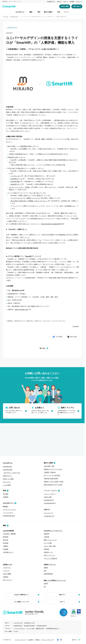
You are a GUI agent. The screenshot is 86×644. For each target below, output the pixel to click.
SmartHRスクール (17, 179)
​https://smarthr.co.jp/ (22, 310)
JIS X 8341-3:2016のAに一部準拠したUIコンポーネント (29, 201)
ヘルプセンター (16, 176)
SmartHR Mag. (15, 182)
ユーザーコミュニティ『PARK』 (20, 187)
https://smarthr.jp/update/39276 (51, 224)
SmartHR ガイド (16, 184)
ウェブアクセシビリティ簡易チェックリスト (25, 198)
